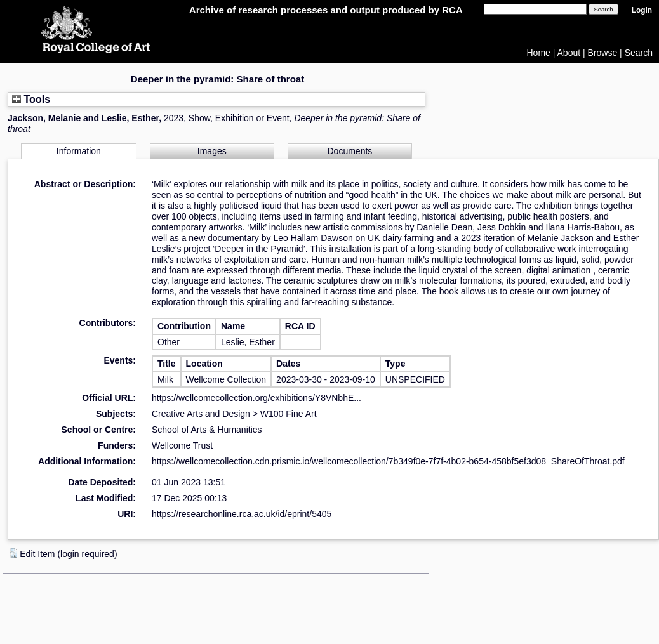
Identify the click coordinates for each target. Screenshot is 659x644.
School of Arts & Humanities (207, 430)
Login (642, 10)
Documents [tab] (350, 151)
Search (639, 53)
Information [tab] (79, 151)
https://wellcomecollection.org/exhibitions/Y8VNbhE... (256, 398)
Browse (603, 53)
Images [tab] (212, 151)
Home (539, 53)
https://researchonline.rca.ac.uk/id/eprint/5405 (242, 514)
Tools (31, 99)
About (569, 53)
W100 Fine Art (289, 414)
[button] (13, 553)
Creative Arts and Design (201, 414)
